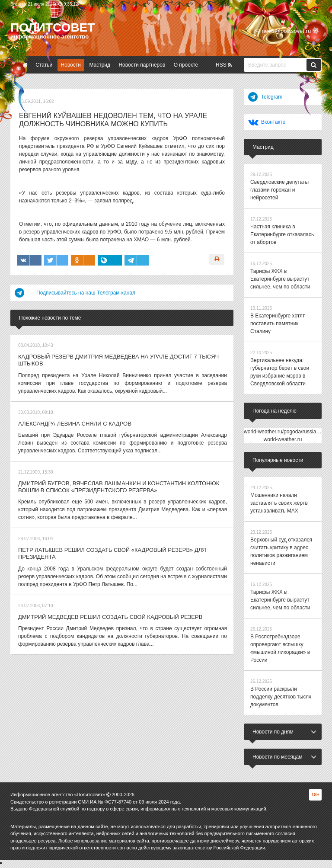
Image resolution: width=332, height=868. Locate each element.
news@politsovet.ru (283, 31)
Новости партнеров (142, 65)
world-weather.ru (283, 439)
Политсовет (53, 27)
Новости (71, 65)
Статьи (44, 65)
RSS (224, 65)
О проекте (186, 65)
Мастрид (100, 65)
